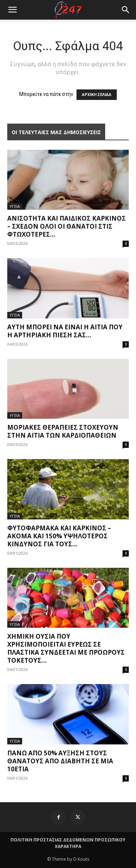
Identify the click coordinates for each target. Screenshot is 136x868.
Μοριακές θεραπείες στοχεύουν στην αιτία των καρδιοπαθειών (63, 431)
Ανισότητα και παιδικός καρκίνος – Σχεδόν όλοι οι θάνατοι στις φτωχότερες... (67, 226)
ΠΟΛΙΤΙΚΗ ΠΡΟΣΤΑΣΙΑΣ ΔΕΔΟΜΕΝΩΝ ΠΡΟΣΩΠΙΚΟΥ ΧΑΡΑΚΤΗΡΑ (68, 843)
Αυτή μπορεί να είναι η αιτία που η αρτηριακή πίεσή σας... (65, 331)
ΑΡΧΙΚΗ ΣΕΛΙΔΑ (97, 95)
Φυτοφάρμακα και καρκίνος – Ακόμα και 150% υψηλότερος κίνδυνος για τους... (59, 536)
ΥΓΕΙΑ (15, 206)
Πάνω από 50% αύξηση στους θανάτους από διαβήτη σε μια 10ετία (60, 761)
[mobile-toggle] (12, 10)
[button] (126, 10)
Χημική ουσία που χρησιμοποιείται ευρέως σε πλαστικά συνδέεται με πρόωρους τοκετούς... (66, 648)
